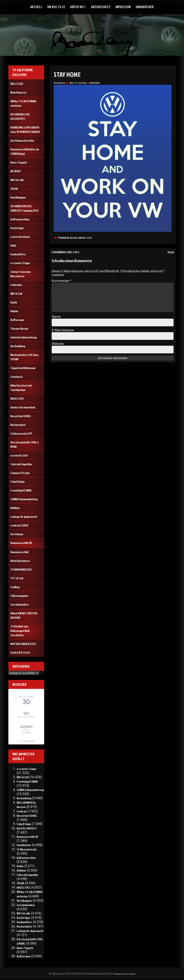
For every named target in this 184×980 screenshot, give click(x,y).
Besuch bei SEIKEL (21, 416)
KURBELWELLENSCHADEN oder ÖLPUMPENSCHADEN (25, 130)
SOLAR (14, 189)
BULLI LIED (17, 84)
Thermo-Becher (19, 329)
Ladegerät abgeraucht (24, 517)
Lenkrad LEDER (19, 525)
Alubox (14, 311)
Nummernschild (19, 552)
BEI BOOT (16, 171)
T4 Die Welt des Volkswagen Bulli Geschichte (20, 631)
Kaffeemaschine (20, 219)
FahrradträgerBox (21, 464)
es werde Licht (19, 455)
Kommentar (62, 281)
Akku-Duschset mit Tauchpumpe (21, 388)
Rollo (13, 245)
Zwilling (15, 587)
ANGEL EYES (17, 398)
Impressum (123, 7)
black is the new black (23, 407)
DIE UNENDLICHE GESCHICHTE (20, 116)
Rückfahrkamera (20, 561)
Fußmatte (16, 285)
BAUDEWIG (95, 83)
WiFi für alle (17, 180)
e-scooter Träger (20, 263)
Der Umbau (17, 534)
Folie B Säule (18, 482)
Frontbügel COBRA (21, 490)
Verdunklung (18, 346)
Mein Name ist (18, 92)
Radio (170, 252)
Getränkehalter (20, 604)
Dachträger (17, 228)
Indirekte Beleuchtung (24, 337)
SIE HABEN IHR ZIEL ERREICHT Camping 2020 (24, 208)
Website (58, 344)
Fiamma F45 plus (20, 473)
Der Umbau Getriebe (22, 140)
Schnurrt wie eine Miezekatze (21, 274)
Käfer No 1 (78, 7)
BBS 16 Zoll (16, 294)
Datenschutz (101, 7)
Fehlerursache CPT (21, 433)
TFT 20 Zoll (17, 578)
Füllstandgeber (19, 596)
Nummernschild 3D (21, 543)
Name (56, 317)
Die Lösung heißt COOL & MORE (24, 444)
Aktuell (36, 7)
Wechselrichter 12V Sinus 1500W (24, 357)
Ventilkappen (18, 197)
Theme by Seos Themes (124, 974)
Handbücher (145, 7)
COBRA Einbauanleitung (24, 499)
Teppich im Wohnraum (23, 368)
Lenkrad (22, 811)
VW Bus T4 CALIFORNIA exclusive (23, 103)
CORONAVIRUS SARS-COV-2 (69, 252)
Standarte (17, 377)
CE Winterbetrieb (27, 849)
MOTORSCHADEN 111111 (23, 644)
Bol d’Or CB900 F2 (27, 828)
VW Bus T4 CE (56, 7)
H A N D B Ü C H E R (20, 653)
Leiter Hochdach (20, 237)
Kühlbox (15, 508)
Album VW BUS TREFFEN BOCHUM (24, 615)
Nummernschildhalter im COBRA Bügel (25, 151)
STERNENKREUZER (21, 569)
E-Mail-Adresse (63, 330)
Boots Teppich (19, 162)
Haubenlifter (18, 254)
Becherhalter (18, 425)
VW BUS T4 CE (85, 238)
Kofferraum (17, 320)
